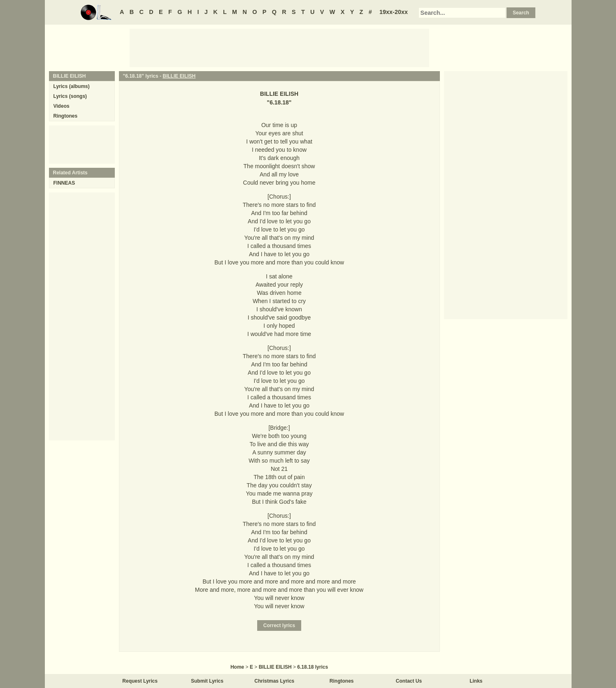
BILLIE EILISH (179, 76)
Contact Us (409, 681)
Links (476, 681)
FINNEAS (64, 183)
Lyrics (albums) (72, 86)
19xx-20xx (394, 12)
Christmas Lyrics (274, 681)
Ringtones (66, 116)
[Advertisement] (279, 47)
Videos (62, 106)
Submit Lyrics (207, 681)
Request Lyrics (140, 681)
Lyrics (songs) (70, 96)
